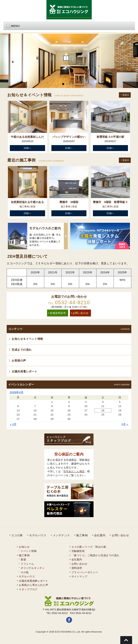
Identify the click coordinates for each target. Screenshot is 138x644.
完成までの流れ (22, 349)
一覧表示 (125, 95)
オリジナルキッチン (33, 568)
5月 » (125, 424)
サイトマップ (79, 576)
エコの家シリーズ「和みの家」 (90, 547)
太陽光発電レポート (25, 371)
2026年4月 (17, 392)
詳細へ (28, 148)
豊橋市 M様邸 (69, 202)
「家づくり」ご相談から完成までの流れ (95, 555)
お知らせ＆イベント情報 (27, 339)
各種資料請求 (58, 313)
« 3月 (13, 424)
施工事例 (24, 207)
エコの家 (17, 535)
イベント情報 (29, 551)
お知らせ (24, 547)
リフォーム (27, 564)
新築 (33, 207)
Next (133, 61)
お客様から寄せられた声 (34, 585)
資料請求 (77, 568)
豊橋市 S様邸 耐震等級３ (110, 202)
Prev (5, 61)
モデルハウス (38, 535)
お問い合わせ (81, 313)
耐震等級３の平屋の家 (110, 137)
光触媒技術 (78, 551)
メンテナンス (61, 535)
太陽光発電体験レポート (34, 581)
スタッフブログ (28, 589)
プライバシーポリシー (85, 572)
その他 (25, 572)
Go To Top (126, 640)
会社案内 (100, 535)
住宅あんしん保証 (74, 471)
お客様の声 (19, 360)
